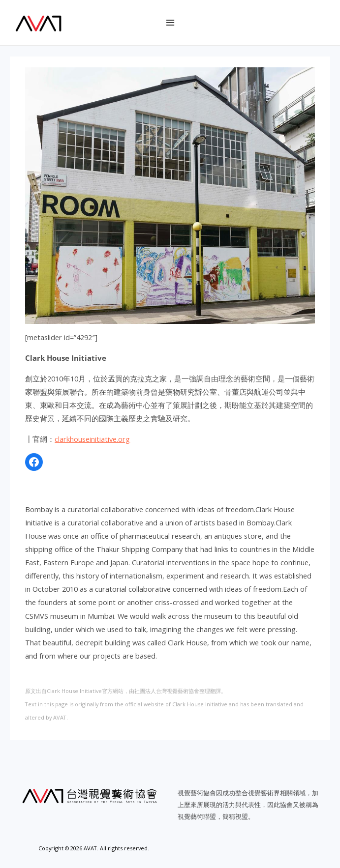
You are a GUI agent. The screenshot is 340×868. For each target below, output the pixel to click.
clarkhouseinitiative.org (92, 439)
